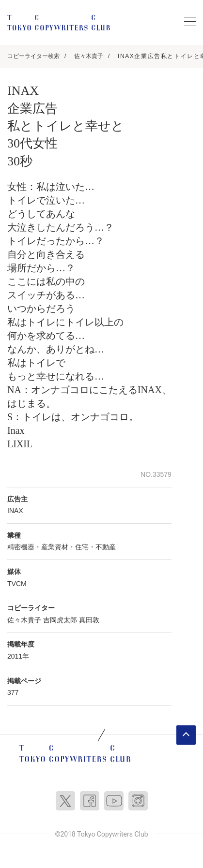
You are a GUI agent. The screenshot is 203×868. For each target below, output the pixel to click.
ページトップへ (186, 735)
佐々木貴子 (89, 56)
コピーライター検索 (33, 56)
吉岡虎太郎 (60, 620)
